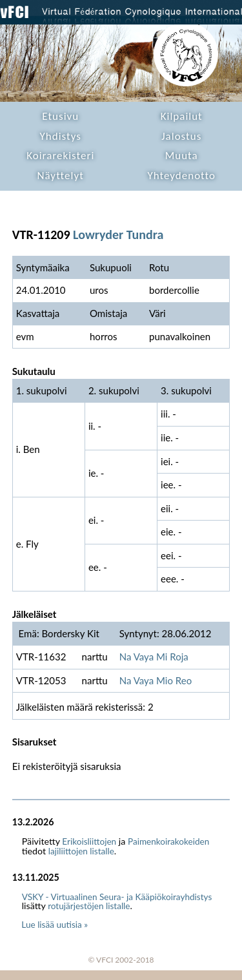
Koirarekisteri (60, 156)
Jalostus (181, 136)
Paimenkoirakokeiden (168, 841)
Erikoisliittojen (89, 841)
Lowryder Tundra (118, 235)
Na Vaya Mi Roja (154, 657)
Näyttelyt (61, 176)
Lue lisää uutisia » (55, 925)
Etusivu (60, 116)
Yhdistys (61, 136)
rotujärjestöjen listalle (89, 906)
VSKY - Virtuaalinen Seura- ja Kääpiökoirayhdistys (117, 897)
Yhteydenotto (181, 176)
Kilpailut (182, 116)
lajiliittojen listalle (81, 851)
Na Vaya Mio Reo (156, 680)
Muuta (182, 156)
